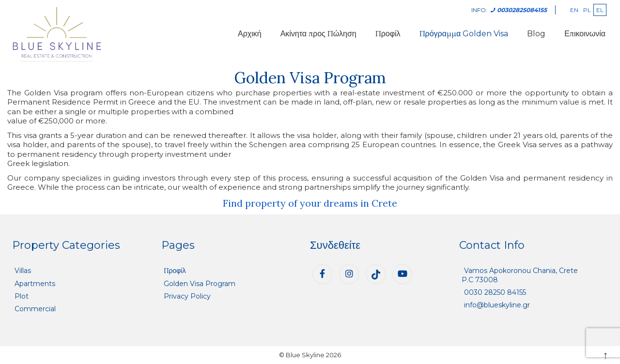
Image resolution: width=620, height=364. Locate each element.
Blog (536, 34)
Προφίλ (388, 34)
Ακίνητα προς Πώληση (318, 34)
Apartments (35, 284)
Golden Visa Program (200, 284)
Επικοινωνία (585, 34)
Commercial (35, 309)
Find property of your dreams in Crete (310, 203)
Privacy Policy (187, 296)
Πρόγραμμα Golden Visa (464, 34)
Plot (22, 296)
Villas (23, 271)
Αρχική (250, 34)
